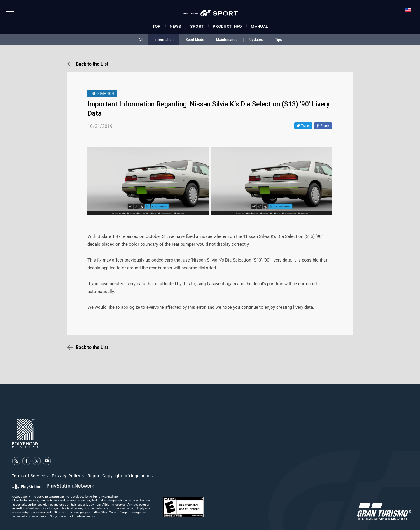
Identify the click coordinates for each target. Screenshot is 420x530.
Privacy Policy (66, 476)
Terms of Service (28, 476)
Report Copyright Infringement (119, 476)
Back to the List (92, 64)
